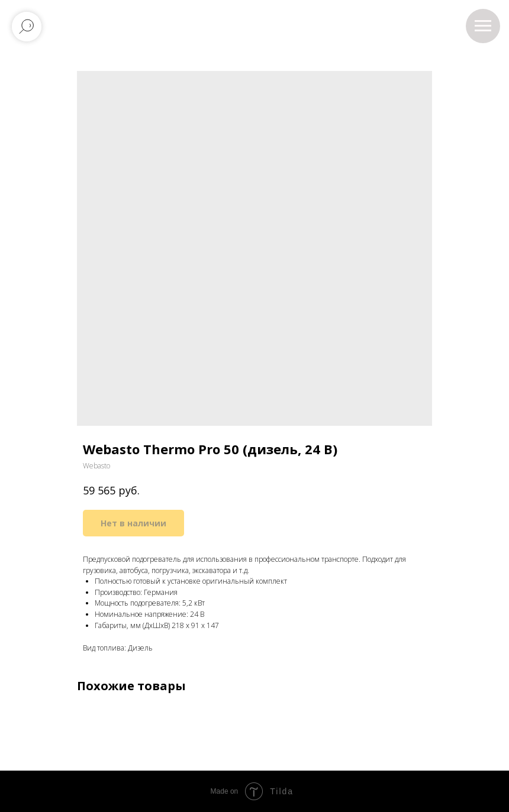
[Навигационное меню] (483, 26)
